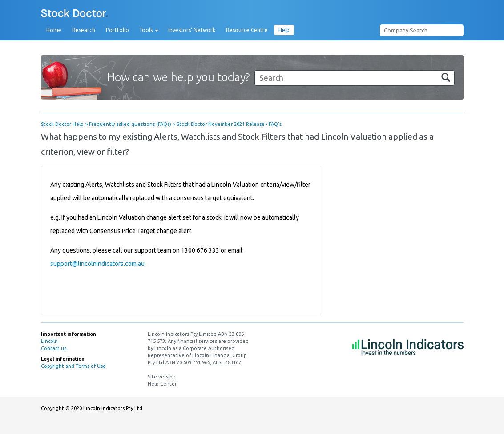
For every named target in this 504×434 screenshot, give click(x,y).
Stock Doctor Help (62, 124)
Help (284, 30)
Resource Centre (247, 30)
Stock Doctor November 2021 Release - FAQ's (229, 124)
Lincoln (49, 341)
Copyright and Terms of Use (73, 366)
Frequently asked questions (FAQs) (130, 124)
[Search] (355, 78)
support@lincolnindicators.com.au (97, 264)
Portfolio (117, 30)
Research (84, 30)
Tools (149, 30)
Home (54, 30)
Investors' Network (192, 30)
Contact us (54, 348)
